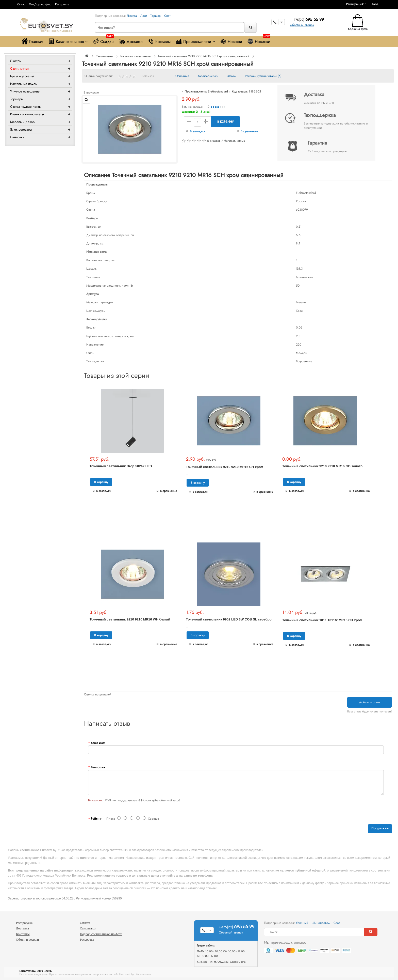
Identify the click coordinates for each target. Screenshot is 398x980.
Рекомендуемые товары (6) (263, 76)
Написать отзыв (234, 141)
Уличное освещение (25, 91)
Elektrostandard (218, 91)
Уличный (303, 923)
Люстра (132, 16)
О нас (21, 4)
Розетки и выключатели (27, 114)
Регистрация (354, 4)
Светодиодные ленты (26, 107)
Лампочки (17, 137)
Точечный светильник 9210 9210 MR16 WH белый (130, 619)
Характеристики (208, 76)
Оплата (85, 923)
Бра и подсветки (22, 76)
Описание (182, 76)
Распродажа (24, 923)
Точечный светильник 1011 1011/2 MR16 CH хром (322, 620)
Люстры (16, 61)
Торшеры (17, 99)
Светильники (19, 68)
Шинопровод (321, 923)
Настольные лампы (24, 84)
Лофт (144, 16)
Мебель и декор (22, 122)
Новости (231, 41)
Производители (195, 41)
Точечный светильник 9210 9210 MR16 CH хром (225, 467)
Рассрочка (62, 4)
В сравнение (249, 131)
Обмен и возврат (28, 939)
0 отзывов (147, 76)
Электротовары (21, 129)
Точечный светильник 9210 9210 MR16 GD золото (322, 466)
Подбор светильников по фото (101, 934)
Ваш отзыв (98, 767)
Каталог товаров (68, 41)
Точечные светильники (135, 56)
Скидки (103, 40)
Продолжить (380, 828)
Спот (167, 16)
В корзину (226, 122)
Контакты (159, 41)
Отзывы (232, 76)
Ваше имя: (98, 743)
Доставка (131, 41)
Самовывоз (88, 928)
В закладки (198, 131)
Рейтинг (96, 819)
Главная (32, 41)
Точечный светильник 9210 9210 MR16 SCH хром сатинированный (204, 56)
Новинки (259, 40)
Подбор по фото (40, 4)
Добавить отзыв (370, 702)
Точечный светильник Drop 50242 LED (121, 466)
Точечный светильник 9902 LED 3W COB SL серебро (229, 619)
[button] (377, 4)
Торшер (156, 16)
